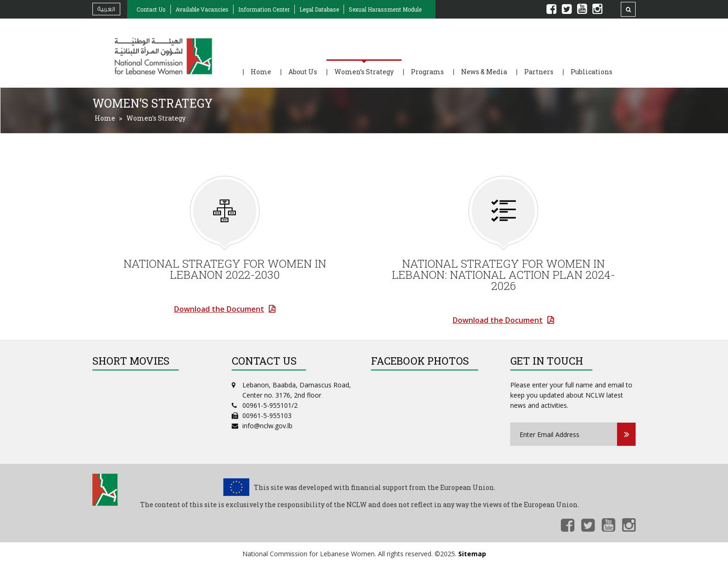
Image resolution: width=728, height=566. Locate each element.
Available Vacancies (202, 9)
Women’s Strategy (364, 72)
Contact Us (151, 9)
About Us (303, 72)
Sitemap (472, 554)
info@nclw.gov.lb (267, 426)
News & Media (484, 72)
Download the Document (219, 309)
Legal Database (319, 9)
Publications (591, 72)
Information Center (264, 9)
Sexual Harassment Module (385, 9)
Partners (539, 72)
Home (261, 72)
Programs (427, 72)
